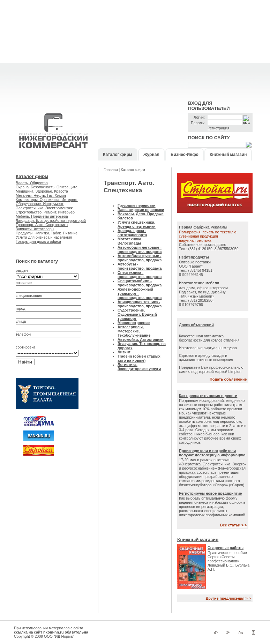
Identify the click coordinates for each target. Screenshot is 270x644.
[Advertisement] (135, 49)
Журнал (151, 155)
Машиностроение (134, 323)
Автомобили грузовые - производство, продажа (140, 258)
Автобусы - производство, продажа (140, 266)
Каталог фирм (118, 155)
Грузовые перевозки (137, 205)
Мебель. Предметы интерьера (42, 216)
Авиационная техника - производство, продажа (140, 304)
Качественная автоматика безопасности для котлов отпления (209, 338)
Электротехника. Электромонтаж (44, 208)
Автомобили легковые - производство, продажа (140, 249)
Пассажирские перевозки (141, 210)
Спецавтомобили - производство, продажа (140, 283)
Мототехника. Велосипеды (130, 241)
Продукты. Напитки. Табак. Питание (47, 233)
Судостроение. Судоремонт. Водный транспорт (137, 314)
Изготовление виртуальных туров (208, 348)
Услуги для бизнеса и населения (44, 237)
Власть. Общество (32, 183)
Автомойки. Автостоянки (141, 339)
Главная (111, 170)
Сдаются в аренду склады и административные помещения (206, 358)
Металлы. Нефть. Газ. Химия (41, 195)
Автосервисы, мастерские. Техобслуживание (134, 331)
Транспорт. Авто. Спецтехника (42, 225)
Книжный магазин (228, 155)
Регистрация (218, 128)
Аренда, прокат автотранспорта (132, 233)
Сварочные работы (226, 548)
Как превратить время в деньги (208, 396)
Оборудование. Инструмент (40, 204)
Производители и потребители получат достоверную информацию (212, 453)
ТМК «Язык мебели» (197, 296)
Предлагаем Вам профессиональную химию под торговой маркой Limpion (211, 369)
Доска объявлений (196, 325)
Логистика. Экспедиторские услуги (139, 367)
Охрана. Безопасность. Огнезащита (47, 187)
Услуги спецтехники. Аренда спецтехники (137, 224)
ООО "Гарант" (191, 266)
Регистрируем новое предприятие (211, 493)
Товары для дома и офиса (38, 241)
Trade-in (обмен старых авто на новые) (139, 358)
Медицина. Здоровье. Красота (42, 191)
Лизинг (124, 352)
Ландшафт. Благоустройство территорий (51, 220)
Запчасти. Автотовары (35, 229)
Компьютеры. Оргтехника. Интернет (47, 200)
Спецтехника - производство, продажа (140, 275)
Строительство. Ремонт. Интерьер (45, 212)
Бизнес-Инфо (185, 155)
